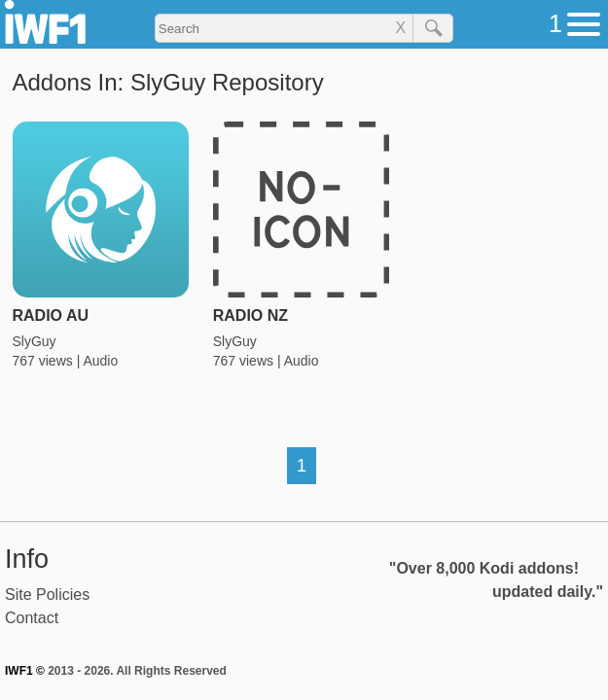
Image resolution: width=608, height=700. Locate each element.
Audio (100, 361)
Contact (32, 618)
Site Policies (47, 595)
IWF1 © (25, 671)
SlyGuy (35, 341)
